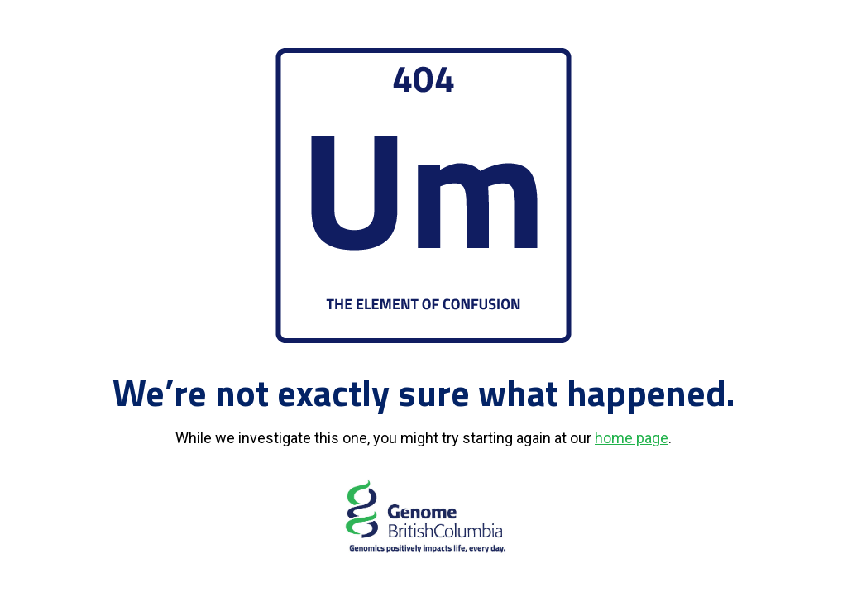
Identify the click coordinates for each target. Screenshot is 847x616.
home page (632, 438)
